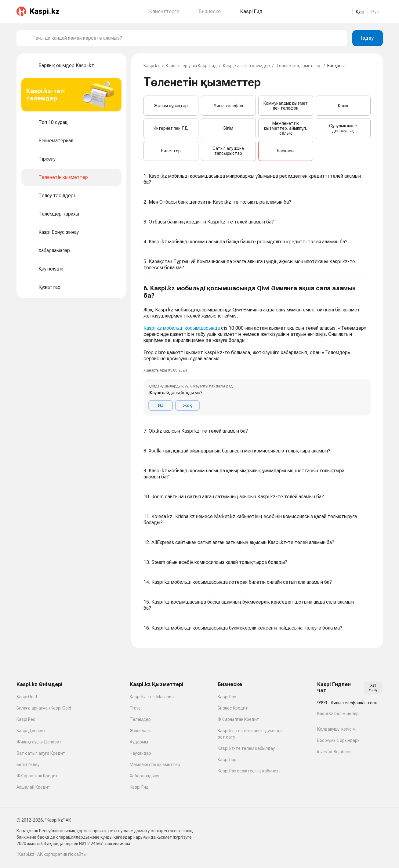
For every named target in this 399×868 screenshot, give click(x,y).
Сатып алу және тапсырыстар (228, 151)
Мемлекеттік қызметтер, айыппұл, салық (286, 128)
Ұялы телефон (228, 106)
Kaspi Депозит (31, 731)
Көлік (343, 106)
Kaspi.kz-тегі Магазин (152, 697)
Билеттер (171, 151)
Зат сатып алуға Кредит (41, 753)
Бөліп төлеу (28, 764)
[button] (257, 350)
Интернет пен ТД (171, 128)
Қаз (360, 12)
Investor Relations (334, 752)
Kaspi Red (26, 719)
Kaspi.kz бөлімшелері (338, 714)
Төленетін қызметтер (299, 66)
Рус (375, 12)
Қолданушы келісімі (337, 729)
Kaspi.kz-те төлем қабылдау (246, 748)
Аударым (139, 742)
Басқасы (286, 151)
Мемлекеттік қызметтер (155, 764)
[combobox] (187, 38)
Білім (228, 128)
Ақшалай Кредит (33, 787)
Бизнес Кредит (233, 708)
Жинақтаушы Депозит (39, 742)
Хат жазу (373, 688)
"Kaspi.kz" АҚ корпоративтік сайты (52, 854)
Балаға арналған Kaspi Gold (44, 708)
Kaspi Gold (27, 697)
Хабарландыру (144, 776)
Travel (136, 708)
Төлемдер (140, 719)
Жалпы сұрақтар (171, 106)
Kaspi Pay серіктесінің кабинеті (249, 771)
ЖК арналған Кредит (37, 776)
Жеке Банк (140, 731)
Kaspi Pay (227, 697)
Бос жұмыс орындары (339, 740)
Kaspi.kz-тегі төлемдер (246, 66)
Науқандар (140, 753)
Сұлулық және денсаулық (343, 128)
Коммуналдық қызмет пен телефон (286, 106)
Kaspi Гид (139, 787)
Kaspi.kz (152, 66)
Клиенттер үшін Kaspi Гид (191, 66)
